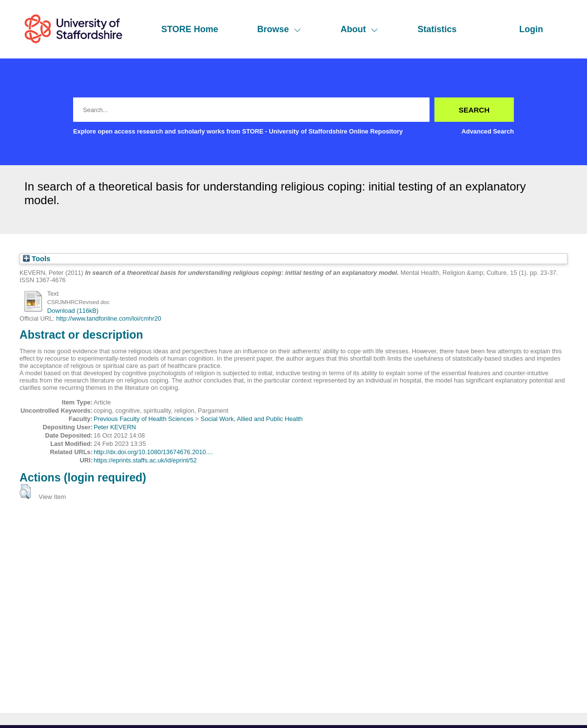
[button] (25, 492)
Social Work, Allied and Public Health (252, 419)
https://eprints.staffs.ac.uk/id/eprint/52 (145, 460)
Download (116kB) (73, 311)
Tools (37, 259)
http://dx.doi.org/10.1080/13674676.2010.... (153, 452)
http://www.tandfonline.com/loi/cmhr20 (109, 318)
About (359, 29)
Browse (279, 29)
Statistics (437, 29)
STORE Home (190, 29)
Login (531, 29)
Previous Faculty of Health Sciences (144, 419)
